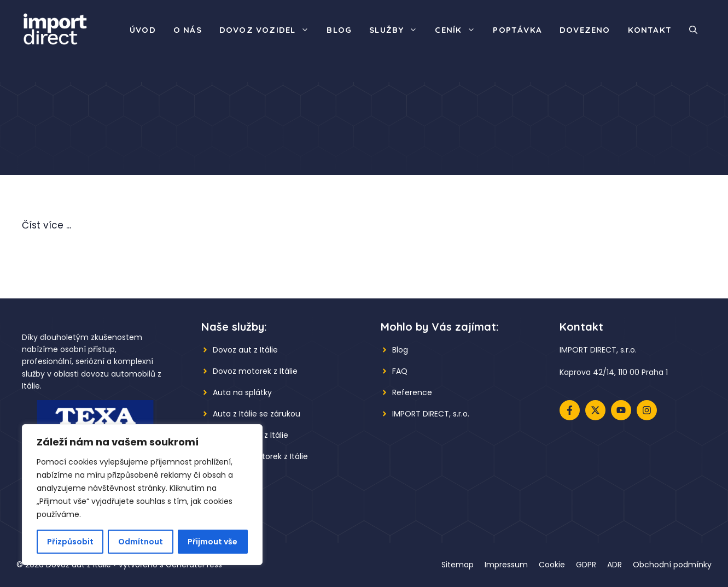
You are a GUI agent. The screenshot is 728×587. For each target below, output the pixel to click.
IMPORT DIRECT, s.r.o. (431, 414)
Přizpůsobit (70, 542)
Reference (412, 392)
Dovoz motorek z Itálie (255, 371)
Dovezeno (585, 30)
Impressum (506, 565)
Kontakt (650, 30)
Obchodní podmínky (672, 565)
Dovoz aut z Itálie (245, 350)
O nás (188, 30)
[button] (693, 30)
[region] (142, 495)
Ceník (459, 30)
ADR (615, 565)
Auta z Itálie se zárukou (257, 414)
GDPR (586, 565)
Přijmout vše (212, 542)
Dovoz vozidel (269, 30)
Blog (339, 30)
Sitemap (458, 565)
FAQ (400, 371)
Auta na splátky (242, 392)
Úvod (143, 30)
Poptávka (517, 30)
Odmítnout (141, 542)
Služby (398, 30)
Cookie (552, 565)
